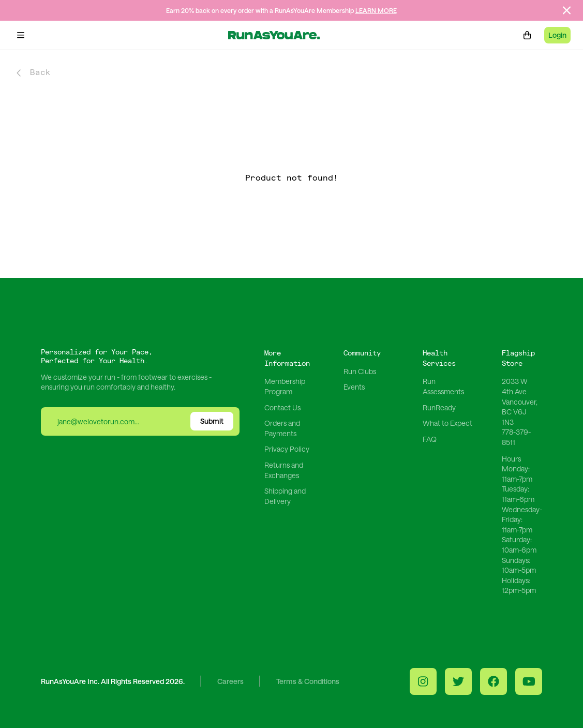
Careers (230, 681)
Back (34, 73)
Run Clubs (360, 371)
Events (354, 387)
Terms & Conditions (308, 681)
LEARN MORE (376, 10)
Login (557, 35)
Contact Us (282, 407)
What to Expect (447, 423)
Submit (212, 421)
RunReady (439, 407)
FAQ (430, 439)
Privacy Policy (287, 449)
